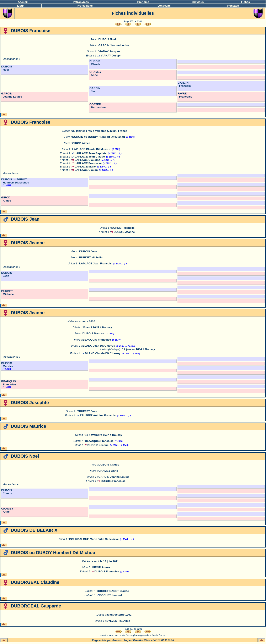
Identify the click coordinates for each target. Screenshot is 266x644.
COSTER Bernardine (97, 106)
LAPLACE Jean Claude (90, 157)
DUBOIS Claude (95, 63)
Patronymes (81, 2)
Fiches (245, 2)
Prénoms (143, 2)
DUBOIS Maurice (94, 333)
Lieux (21, 6)
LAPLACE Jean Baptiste (91, 153)
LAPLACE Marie (85, 167)
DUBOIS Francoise (113, 481)
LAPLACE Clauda (86, 170)
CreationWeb (142, 640)
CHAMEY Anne (95, 73)
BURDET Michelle (123, 228)
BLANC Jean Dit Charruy (99, 346)
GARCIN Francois (184, 84)
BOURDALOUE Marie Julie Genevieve (94, 539)
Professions (85, 6)
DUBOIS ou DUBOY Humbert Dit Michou (99, 137)
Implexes (233, 6)
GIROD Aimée (81, 143)
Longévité (164, 6)
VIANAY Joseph (111, 56)
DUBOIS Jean (88, 251)
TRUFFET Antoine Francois (98, 415)
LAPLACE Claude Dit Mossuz (91, 149)
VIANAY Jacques (109, 51)
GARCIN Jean (95, 90)
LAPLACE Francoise (88, 163)
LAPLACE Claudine (87, 160)
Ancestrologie (121, 640)
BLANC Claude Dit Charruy (103, 353)
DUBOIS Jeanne (124, 232)
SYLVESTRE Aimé (118, 621)
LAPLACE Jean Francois (95, 263)
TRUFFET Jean (87, 411)
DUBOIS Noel (107, 39)
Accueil (23, 2)
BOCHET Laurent (111, 595)
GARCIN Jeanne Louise (114, 45)
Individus (198, 2)
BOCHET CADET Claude (113, 591)
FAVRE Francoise (185, 95)
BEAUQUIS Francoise (97, 340)
